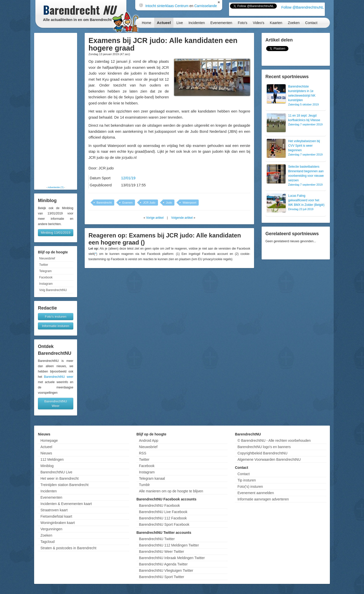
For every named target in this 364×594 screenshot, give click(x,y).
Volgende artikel (182, 218)
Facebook (46, 277)
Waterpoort (189, 203)
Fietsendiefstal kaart (56, 516)
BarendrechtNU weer (59, 377)
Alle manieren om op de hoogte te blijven (171, 491)
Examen (127, 203)
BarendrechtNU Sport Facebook (164, 524)
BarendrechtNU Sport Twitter (162, 577)
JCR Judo (149, 203)
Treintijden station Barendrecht (64, 485)
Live (180, 23)
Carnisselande (206, 6)
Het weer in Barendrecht (60, 478)
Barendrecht (104, 203)
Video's (258, 23)
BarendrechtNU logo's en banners (264, 447)
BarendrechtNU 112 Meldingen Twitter (169, 545)
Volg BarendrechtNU (53, 290)
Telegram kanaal (152, 478)
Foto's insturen (56, 316)
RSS (143, 453)
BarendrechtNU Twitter (157, 539)
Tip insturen (247, 480)
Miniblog (47, 466)
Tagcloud (48, 542)
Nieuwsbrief (47, 258)
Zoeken (294, 23)
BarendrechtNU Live (56, 472)
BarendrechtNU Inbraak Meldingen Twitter (172, 558)
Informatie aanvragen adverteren (263, 499)
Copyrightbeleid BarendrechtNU (262, 453)
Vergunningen (51, 529)
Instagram (46, 284)
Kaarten (276, 23)
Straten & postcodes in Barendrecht (68, 548)
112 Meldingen (52, 459)
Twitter (44, 265)
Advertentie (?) (55, 187)
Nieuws (46, 453)
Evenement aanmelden (256, 493)
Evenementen (221, 23)
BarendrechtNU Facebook (160, 505)
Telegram (45, 271)
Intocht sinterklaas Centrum (167, 6)
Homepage (49, 441)
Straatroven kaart (54, 510)
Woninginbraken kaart (58, 523)
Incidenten (197, 23)
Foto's (243, 23)
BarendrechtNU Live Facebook (163, 512)
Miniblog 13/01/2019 (55, 233)
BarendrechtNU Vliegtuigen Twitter (166, 570)
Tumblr (144, 485)
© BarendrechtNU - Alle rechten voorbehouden (274, 441)
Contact (311, 23)
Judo (169, 203)
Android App (149, 441)
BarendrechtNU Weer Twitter (162, 552)
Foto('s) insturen (250, 487)
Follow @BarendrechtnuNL (303, 7)
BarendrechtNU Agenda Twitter (163, 564)
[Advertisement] (56, 109)
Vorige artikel (155, 218)
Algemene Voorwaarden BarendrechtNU (269, 459)
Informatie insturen (56, 326)
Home (146, 23)
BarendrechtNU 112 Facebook (163, 518)
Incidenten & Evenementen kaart (66, 504)
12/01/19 (128, 178)
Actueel (164, 23)
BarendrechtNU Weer (56, 403)
